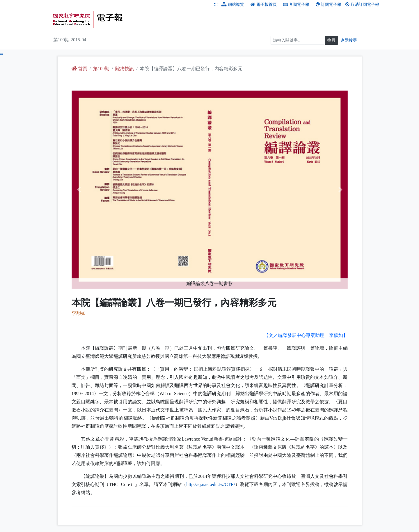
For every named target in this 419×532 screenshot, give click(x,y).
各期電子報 (296, 5)
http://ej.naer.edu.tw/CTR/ (211, 484)
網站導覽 (233, 5)
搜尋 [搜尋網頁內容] (331, 40)
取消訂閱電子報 (362, 5)
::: (216, 4)
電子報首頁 (264, 5)
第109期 (101, 69)
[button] (92, 190)
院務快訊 (125, 69)
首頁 (79, 69)
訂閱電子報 (329, 5)
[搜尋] (298, 40)
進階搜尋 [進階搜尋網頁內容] (349, 40)
